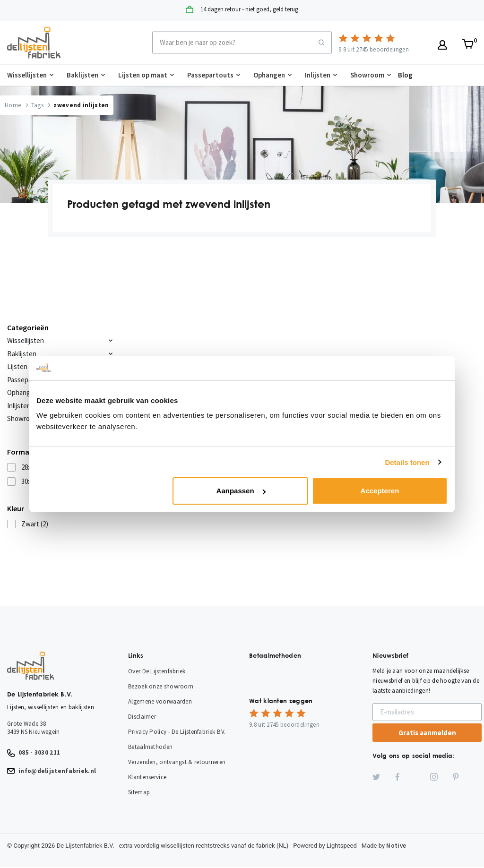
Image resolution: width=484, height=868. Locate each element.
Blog (405, 75)
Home (13, 105)
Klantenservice (147, 777)
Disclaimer (142, 717)
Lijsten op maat (143, 75)
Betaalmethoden (150, 747)
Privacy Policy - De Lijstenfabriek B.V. (177, 732)
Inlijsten (318, 75)
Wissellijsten (27, 75)
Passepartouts (210, 75)
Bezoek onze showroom (161, 686)
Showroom (367, 75)
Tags (37, 105)
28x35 (34, 467)
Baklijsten (82, 75)
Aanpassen (241, 491)
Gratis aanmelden (427, 733)
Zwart (35, 524)
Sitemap (139, 792)
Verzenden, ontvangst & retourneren (177, 762)
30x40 (34, 481)
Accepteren (380, 491)
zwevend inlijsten (81, 105)
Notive (396, 846)
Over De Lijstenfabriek (157, 671)
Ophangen (269, 75)
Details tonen (407, 462)
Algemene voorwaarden (160, 701)
